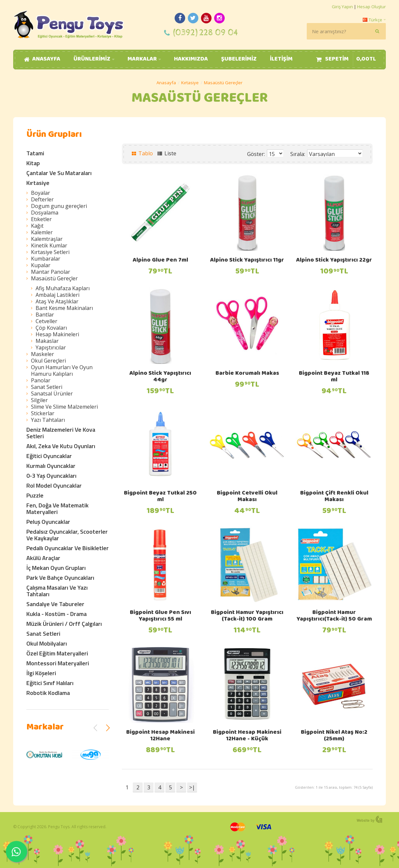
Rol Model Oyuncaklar (54, 485)
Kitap (33, 163)
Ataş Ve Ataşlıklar (57, 301)
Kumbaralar (46, 259)
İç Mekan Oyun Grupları (56, 568)
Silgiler (39, 400)
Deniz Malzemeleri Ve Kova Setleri (61, 433)
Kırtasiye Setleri (50, 252)
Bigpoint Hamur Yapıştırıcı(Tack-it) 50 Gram (334, 616)
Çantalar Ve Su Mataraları (59, 173)
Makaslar (47, 341)
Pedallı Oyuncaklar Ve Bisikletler (68, 548)
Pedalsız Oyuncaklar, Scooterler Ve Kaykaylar (67, 535)
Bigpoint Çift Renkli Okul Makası (334, 497)
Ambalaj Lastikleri (57, 295)
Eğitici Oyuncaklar (49, 456)
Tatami (35, 153)
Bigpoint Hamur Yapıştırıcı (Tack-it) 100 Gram (247, 616)
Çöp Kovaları (51, 328)
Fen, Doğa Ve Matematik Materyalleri (57, 509)
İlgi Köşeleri (41, 673)
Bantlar (45, 315)
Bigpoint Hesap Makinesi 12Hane (160, 736)
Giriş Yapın (342, 7)
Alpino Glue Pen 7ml (160, 261)
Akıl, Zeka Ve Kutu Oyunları (61, 446)
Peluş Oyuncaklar (48, 522)
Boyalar (41, 193)
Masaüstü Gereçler (223, 83)
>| (192, 787)
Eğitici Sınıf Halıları (50, 683)
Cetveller (46, 321)
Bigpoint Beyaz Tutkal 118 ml (334, 377)
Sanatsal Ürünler (52, 394)
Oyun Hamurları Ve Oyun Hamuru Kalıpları (62, 370)
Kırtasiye (190, 83)
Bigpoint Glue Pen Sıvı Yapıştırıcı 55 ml (160, 616)
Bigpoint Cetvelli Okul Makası (247, 497)
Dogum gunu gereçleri (59, 206)
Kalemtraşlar (47, 239)
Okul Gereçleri (48, 361)
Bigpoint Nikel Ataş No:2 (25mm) (334, 736)
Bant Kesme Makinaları (64, 308)
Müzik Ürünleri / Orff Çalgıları (64, 624)
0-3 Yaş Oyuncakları (51, 476)
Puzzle (35, 495)
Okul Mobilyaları (47, 643)
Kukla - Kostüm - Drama (57, 614)
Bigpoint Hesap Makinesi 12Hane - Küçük (247, 736)
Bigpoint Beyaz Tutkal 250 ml (160, 497)
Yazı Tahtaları (48, 420)
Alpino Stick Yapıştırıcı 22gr (334, 261)
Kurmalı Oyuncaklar (51, 466)
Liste (167, 153)
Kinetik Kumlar (49, 245)
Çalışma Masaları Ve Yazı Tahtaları (57, 591)
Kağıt (37, 226)
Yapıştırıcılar (51, 347)
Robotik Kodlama (48, 693)
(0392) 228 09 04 (206, 33)
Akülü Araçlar (43, 558)
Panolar (41, 380)
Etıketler (41, 219)
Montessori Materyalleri (58, 663)
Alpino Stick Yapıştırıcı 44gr (160, 377)
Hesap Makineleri (57, 334)
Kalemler (42, 232)
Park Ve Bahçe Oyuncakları (60, 578)
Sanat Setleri (47, 387)
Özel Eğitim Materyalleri (57, 653)
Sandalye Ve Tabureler (55, 604)
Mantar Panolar (51, 272)
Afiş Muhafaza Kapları (63, 288)
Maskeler (43, 354)
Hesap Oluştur (371, 7)
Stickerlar (43, 413)
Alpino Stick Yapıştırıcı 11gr (247, 261)
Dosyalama (45, 213)
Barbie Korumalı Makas (247, 374)
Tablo (142, 153)
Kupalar (41, 265)
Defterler (42, 199)
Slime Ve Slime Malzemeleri (64, 407)
